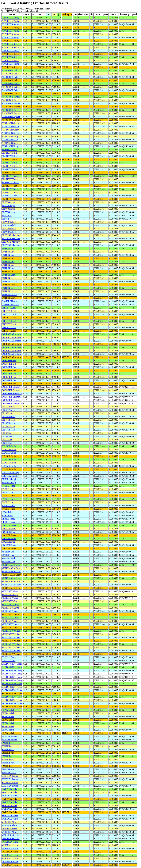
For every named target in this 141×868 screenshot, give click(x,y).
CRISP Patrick (8, 407)
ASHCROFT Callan (11, 70)
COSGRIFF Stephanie (12, 387)
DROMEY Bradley (10, 473)
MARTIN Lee (8, 552)
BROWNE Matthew (11, 235)
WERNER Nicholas (11, 835)
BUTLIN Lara (8, 248)
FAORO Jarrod (8, 486)
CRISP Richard (9, 420)
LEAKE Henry (8, 519)
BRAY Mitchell (9, 222)
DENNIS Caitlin (9, 446)
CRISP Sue (7, 433)
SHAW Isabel (8, 710)
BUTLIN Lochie (9, 275)
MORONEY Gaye (10, 591)
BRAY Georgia (9, 202)
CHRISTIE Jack (9, 308)
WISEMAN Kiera (10, 842)
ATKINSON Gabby (11, 123)
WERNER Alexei (10, 822)
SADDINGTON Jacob (12, 684)
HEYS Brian (7, 512)
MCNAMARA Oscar (11, 565)
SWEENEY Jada (9, 789)
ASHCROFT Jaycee (11, 97)
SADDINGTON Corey (12, 664)
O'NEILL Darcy (9, 657)
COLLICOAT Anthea (11, 334)
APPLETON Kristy (10, 18)
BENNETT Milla (9, 150)
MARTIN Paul (8, 558)
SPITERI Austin (9, 769)
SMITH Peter (8, 743)
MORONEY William (11, 631)
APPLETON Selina (10, 44)
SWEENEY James (10, 815)
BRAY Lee (7, 215)
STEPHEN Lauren (10, 776)
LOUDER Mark (9, 525)
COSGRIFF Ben (9, 361)
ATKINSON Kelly (10, 136)
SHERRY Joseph (9, 736)
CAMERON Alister (11, 301)
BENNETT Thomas (11, 176)
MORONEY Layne (10, 604)
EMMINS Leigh (9, 479)
